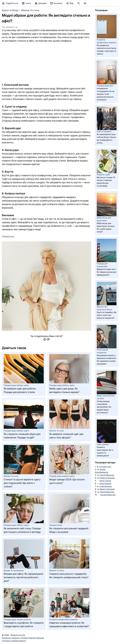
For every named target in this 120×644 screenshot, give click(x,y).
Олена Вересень (107, 492)
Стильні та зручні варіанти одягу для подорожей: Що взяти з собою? (22, 483)
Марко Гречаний (107, 489)
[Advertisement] (47, 63)
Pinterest (32, 638)
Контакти (56, 3)
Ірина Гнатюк (105, 481)
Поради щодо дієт (105, 86)
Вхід (70, 3)
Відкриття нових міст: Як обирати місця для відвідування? (107, 272)
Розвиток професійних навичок (64, 619)
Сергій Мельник (107, 475)
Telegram (40, 638)
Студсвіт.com (105, 467)
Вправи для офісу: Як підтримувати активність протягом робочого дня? (23, 577)
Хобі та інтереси (104, 131)
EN (24, 635)
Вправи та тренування (14, 570)
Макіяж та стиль (30, 10)
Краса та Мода (10, 10)
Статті (26, 3)
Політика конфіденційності (14, 641)
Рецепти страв (103, 175)
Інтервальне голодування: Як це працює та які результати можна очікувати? (106, 94)
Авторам (41, 3)
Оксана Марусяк (108, 495)
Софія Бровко (106, 486)
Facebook (6, 638)
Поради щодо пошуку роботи (17, 619)
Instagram (15, 638)
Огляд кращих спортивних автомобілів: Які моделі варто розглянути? (104, 407)
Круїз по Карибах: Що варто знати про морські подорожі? (107, 315)
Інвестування (103, 444)
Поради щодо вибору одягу (16, 385)
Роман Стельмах (107, 478)
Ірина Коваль (105, 483)
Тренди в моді (56, 525)
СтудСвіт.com (10, 3)
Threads (24, 638)
